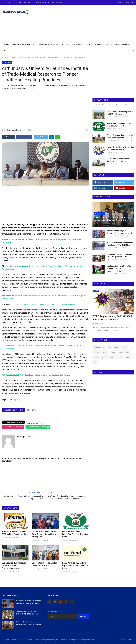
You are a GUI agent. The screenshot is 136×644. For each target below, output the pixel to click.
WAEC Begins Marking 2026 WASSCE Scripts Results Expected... (112, 318)
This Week (99, 105)
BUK (109, 347)
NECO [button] (109, 45)
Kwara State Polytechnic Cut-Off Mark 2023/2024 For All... (119, 125)
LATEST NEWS (12, 57)
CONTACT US (29, 2)
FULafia (96, 357)
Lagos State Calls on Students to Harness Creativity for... (45, 564)
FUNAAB (97, 352)
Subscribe (83, 616)
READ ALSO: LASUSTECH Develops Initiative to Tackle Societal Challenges (36, 374)
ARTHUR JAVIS (14, 399)
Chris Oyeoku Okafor (11, 130)
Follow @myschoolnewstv (37, 423)
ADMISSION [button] (77, 45)
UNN (127, 352)
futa (121, 357)
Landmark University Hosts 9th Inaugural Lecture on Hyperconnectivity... (119, 269)
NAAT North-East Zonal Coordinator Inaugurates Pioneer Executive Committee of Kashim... (66, 497)
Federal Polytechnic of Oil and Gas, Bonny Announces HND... (121, 148)
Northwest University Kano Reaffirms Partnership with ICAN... (120, 232)
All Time (127, 105)
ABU (121, 352)
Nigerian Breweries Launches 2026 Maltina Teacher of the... (15, 532)
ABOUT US (18, 2)
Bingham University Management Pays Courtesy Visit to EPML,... (120, 244)
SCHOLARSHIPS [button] (122, 45)
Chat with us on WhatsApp (40, 426)
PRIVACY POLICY (7, 2)
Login (119, 2)
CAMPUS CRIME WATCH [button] (48, 45)
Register (127, 2)
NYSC (105, 352)
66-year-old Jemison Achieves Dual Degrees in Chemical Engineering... (29, 601)
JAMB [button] (89, 45)
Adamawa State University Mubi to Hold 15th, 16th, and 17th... (120, 113)
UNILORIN (113, 357)
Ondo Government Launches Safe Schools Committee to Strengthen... (45, 534)
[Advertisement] (106, 23)
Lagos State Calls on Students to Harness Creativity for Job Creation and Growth (45, 304)
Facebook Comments (13, 409)
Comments (31, 409)
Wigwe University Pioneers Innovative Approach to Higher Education (24, 497)
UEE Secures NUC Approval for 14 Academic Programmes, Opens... (14, 565)
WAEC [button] (99, 45)
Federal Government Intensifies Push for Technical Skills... (75, 534)
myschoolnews (99, 347)
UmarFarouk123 (112, 117)
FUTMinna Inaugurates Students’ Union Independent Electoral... (119, 256)
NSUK (104, 357)
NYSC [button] (65, 45)
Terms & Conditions (125, 639)
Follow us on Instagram (15, 426)
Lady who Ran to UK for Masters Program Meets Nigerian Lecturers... (29, 623)
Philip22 (4, 571)
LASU (125, 347)
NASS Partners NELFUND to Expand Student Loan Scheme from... (75, 565)
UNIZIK (129, 357)
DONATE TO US (56, 2)
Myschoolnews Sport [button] (23, 45)
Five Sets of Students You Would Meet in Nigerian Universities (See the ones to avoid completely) (42, 459)
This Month (113, 105)
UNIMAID (113, 352)
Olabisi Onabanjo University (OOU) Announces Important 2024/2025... (120, 136)
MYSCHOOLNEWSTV (42, 2)
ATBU (96, 362)
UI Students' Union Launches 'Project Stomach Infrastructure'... (120, 160)
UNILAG (117, 347)
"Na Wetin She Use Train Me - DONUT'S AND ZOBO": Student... (28, 612)
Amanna (110, 129)
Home (6, 45)
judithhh (4, 537)
